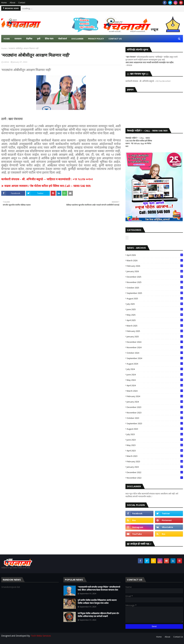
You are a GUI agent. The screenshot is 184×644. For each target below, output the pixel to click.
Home (4, 3)
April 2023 (155, 451)
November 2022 (155, 478)
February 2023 (155, 461)
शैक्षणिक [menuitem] (29, 39)
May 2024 (155, 380)
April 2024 (155, 385)
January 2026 (155, 271)
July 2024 (155, 369)
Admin (6, 62)
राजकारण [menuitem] (18, 39)
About (12, 3)
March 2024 (155, 391)
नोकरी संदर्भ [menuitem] (62, 39)
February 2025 (155, 331)
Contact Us (178, 637)
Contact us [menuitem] (115, 39)
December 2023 (155, 407)
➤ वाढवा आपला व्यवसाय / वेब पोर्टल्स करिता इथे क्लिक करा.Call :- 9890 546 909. (46, 186)
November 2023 (155, 413)
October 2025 (155, 288)
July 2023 (155, 434)
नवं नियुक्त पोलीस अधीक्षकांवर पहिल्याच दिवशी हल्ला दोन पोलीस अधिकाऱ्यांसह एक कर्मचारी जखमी (98, 615)
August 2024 (155, 364)
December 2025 (155, 277)
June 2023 (155, 440)
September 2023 (155, 423)
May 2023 (155, 445)
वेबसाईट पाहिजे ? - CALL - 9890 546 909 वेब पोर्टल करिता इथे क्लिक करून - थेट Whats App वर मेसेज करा (139, 142)
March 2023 (155, 456)
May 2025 (155, 315)
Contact (22, 3)
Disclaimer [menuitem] (77, 39)
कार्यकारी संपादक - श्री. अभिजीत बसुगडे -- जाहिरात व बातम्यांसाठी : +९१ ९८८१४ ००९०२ (47, 179)
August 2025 (155, 298)
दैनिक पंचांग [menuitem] (49, 39)
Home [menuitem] (7, 39)
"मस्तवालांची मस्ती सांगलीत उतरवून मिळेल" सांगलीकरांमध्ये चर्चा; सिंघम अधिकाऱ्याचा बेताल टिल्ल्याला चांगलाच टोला (99, 588)
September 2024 (155, 358)
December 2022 (155, 472)
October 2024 (155, 353)
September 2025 (155, 293)
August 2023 (155, 429)
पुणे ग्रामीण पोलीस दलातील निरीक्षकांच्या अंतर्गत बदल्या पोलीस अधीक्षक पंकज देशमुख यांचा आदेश (97, 602)
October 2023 (155, 418)
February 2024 (155, 396)
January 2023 (155, 467)
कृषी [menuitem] (39, 39)
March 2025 (155, 326)
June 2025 (155, 309)
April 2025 (155, 320)
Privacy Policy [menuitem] (96, 39)
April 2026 (155, 255)
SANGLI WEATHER (154, 107)
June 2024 (155, 375)
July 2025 (155, 304)
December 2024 (155, 342)
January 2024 (155, 402)
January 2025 (155, 337)
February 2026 (155, 266)
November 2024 (155, 347)
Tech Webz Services (41, 636)
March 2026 (155, 260)
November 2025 (155, 282)
